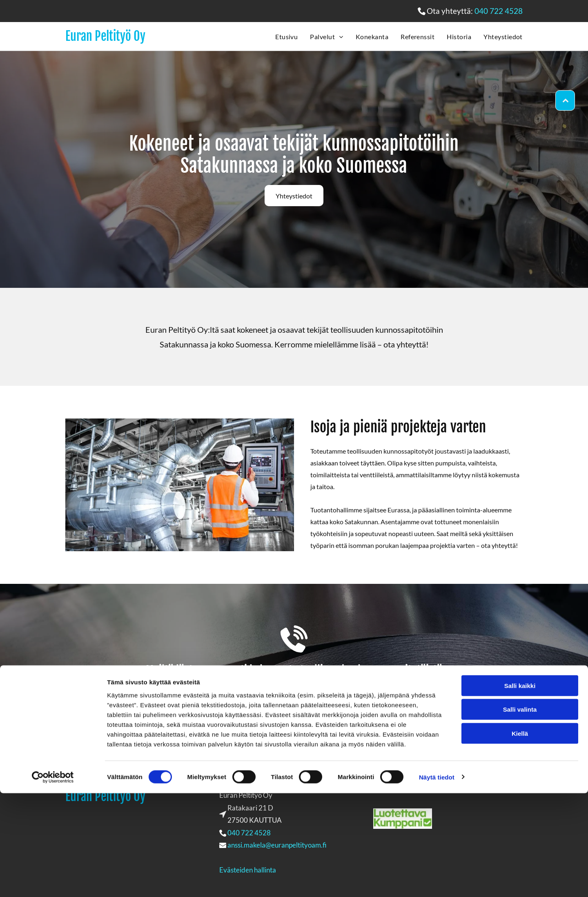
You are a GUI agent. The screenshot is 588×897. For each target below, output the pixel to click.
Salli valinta (520, 813)
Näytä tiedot (437, 881)
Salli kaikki (520, 789)
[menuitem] (280, 36)
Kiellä (520, 837)
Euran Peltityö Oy (105, 36)
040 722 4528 (499, 11)
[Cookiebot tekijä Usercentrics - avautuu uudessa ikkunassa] (53, 881)
